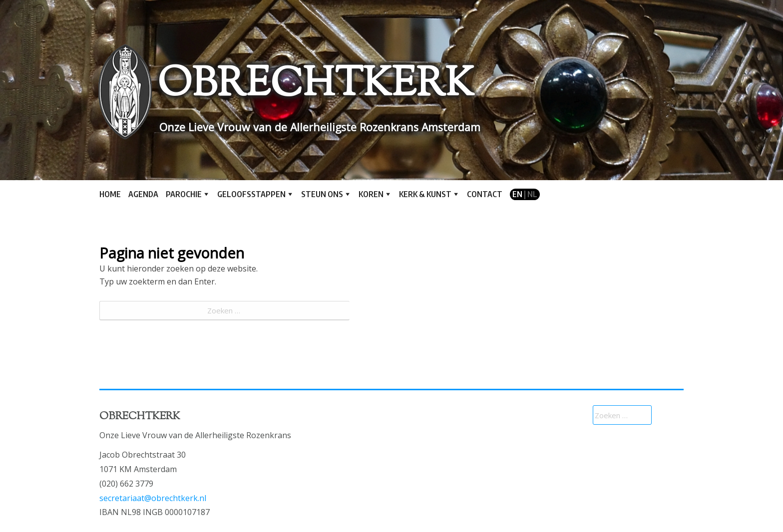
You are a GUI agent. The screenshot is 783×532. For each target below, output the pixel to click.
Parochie (184, 194)
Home (110, 194)
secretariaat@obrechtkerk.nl (153, 498)
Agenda (143, 194)
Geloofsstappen (251, 194)
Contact (485, 194)
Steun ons (322, 194)
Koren (371, 194)
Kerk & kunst (425, 194)
